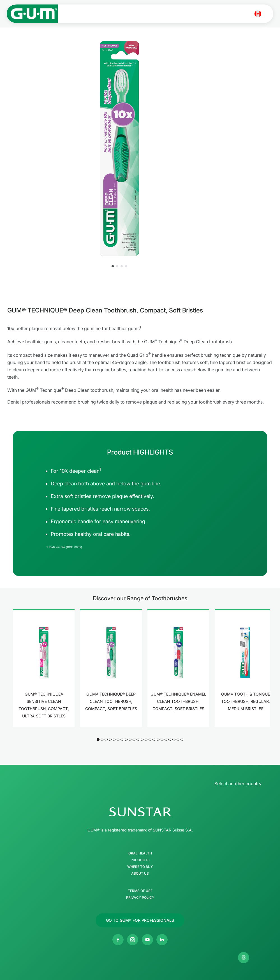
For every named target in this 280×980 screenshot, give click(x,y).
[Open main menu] (268, 14)
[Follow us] (140, 920)
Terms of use (140, 891)
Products (140, 860)
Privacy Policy (140, 898)
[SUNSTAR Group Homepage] (140, 812)
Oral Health (140, 853)
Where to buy (140, 867)
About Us (140, 874)
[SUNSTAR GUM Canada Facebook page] (118, 940)
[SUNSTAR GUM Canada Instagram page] (133, 940)
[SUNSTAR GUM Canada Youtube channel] (147, 940)
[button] (113, 266)
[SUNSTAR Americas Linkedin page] (162, 940)
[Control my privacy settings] (244, 958)
